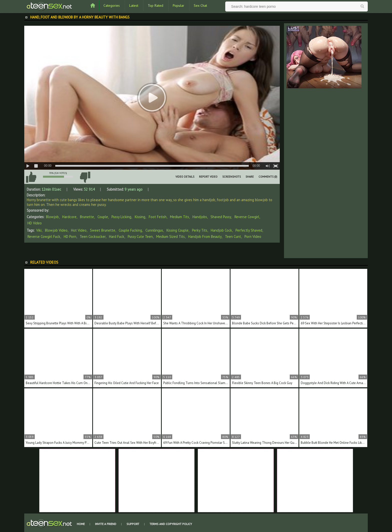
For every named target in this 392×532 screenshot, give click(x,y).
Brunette (87, 217)
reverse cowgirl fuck (44, 237)
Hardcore (69, 217)
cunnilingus (154, 230)
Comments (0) (268, 177)
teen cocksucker (93, 237)
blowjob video (56, 230)
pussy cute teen (140, 237)
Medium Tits (179, 217)
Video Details (185, 177)
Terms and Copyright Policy (171, 524)
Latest (134, 5)
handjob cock (221, 230)
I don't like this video (85, 177)
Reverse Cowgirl (247, 217)
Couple (103, 217)
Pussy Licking (121, 217)
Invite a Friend (106, 524)
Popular (178, 5)
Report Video (208, 177)
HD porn (70, 237)
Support (133, 524)
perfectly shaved (249, 230)
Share (250, 177)
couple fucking (130, 230)
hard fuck (117, 237)
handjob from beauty (205, 237)
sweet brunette (103, 230)
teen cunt (233, 237)
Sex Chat (200, 5)
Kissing (140, 217)
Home (81, 524)
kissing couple (177, 230)
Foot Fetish (158, 217)
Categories (112, 5)
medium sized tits (170, 237)
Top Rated (155, 5)
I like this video (31, 177)
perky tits (200, 230)
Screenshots (231, 177)
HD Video (35, 223)
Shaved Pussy (221, 217)
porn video (253, 237)
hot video (79, 230)
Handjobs (200, 217)
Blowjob (52, 217)
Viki (39, 230)
